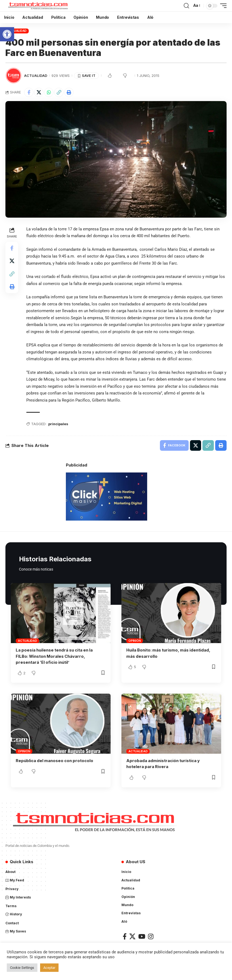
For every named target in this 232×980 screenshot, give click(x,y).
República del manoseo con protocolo (55, 761)
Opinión (135, 641)
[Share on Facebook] (29, 92)
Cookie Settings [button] (22, 968)
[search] (186, 6)
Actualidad (17, 31)
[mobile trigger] (222, 6)
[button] (7, 34)
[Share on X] (39, 92)
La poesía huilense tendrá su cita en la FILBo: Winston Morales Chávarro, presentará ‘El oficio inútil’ (55, 656)
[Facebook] (125, 936)
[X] (132, 936)
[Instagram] (151, 936)
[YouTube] (142, 936)
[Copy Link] (59, 92)
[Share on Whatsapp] (49, 92)
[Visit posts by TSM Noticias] (14, 76)
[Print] (69, 92)
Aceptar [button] (49, 968)
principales (59, 424)
